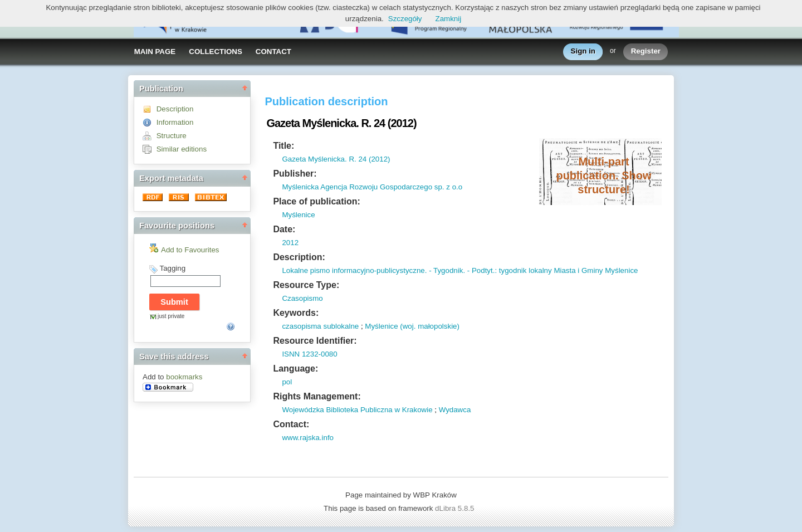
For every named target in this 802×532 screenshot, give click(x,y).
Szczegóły (405, 19)
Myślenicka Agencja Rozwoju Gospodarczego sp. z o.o (372, 187)
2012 (290, 243)
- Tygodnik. (446, 270)
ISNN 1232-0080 (309, 354)
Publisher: (295, 174)
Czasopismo (302, 298)
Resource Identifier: (315, 341)
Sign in (583, 52)
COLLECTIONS (216, 52)
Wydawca (455, 410)
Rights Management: (317, 396)
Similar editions (182, 149)
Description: (299, 257)
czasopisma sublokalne (320, 326)
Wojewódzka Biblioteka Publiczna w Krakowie (357, 410)
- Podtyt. (480, 270)
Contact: (291, 424)
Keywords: (296, 313)
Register (646, 52)
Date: (284, 229)
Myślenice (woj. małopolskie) (412, 326)
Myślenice (298, 215)
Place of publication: (316, 201)
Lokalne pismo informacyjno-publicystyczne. (354, 270)
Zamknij (449, 19)
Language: (295, 369)
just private (171, 316)
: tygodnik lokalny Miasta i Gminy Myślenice (566, 270)
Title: (283, 146)
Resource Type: (306, 285)
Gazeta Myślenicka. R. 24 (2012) (336, 159)
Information (175, 122)
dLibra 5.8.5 (456, 508)
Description (175, 109)
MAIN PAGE (155, 52)
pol (287, 382)
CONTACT (273, 52)
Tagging (172, 268)
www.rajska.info (308, 438)
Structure (172, 136)
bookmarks (184, 377)
